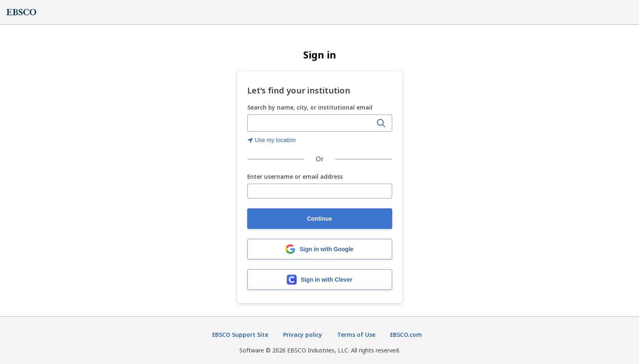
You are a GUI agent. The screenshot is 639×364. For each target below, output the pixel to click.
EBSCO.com (406, 335)
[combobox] (311, 123)
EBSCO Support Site (240, 335)
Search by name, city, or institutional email (310, 107)
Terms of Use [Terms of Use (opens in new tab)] (356, 335)
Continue (319, 219)
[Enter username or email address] (320, 191)
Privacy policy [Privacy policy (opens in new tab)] (303, 335)
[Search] (381, 123)
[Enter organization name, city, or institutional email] (311, 124)
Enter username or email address (295, 177)
